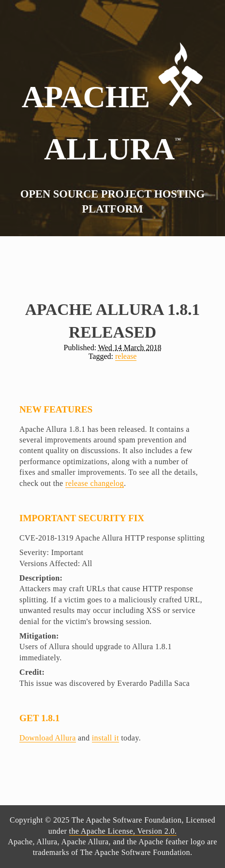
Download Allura (48, 738)
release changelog (95, 483)
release (126, 356)
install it (105, 738)
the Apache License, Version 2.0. (123, 831)
